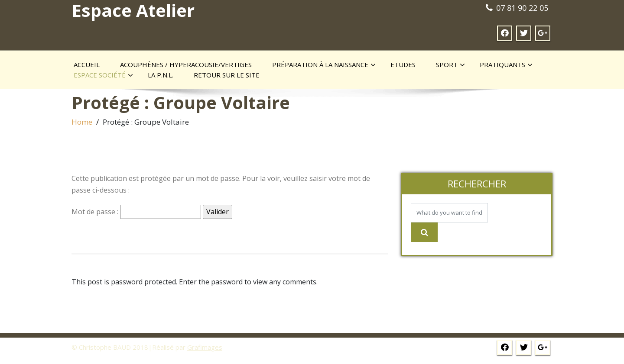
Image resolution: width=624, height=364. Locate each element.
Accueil (87, 64)
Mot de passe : (136, 212)
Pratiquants (506, 65)
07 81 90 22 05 (522, 8)
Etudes (403, 64)
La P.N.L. (161, 75)
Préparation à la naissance (324, 65)
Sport (450, 65)
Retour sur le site (227, 75)
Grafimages (205, 347)
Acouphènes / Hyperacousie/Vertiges (186, 64)
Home (82, 122)
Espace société (103, 75)
